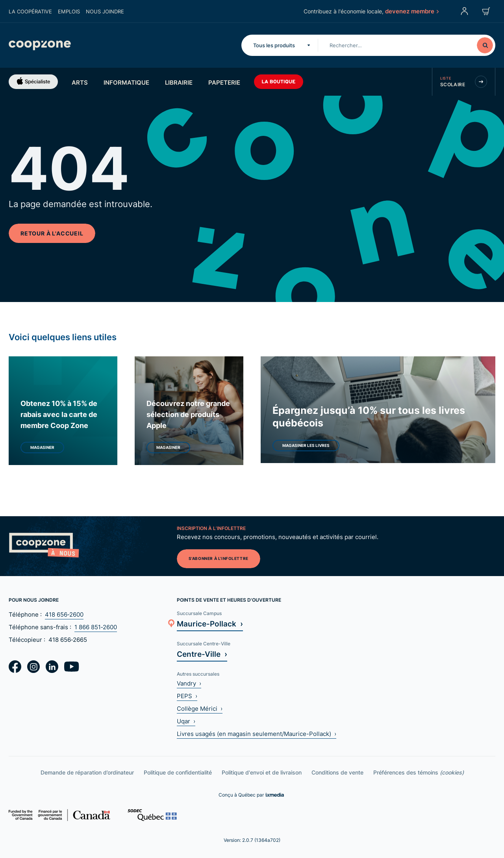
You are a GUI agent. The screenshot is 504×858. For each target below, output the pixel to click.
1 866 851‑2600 (96, 627)
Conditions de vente (337, 772)
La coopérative (30, 11)
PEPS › (187, 696)
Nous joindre (105, 11)
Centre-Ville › (202, 654)
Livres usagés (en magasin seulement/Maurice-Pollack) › (257, 734)
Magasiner (42, 447)
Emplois (69, 11)
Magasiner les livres (306, 445)
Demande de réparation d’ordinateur (87, 772)
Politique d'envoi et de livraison (262, 772)
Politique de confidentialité (178, 772)
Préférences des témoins (419, 772)
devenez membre (411, 11)
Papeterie (224, 82)
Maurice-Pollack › (210, 624)
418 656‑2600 (64, 614)
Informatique (126, 82)
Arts (80, 82)
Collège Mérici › (200, 709)
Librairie (179, 82)
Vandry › (189, 683)
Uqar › (186, 721)
